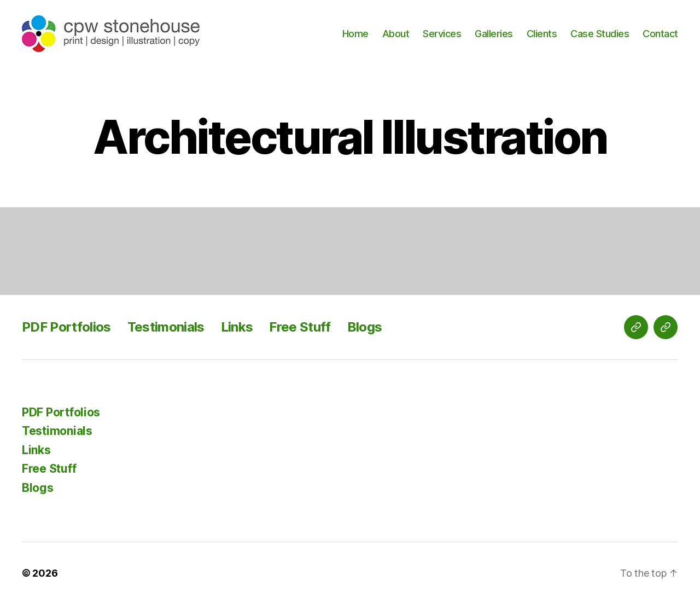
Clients (542, 34)
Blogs (365, 327)
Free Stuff (300, 327)
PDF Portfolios (66, 327)
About (396, 34)
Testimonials (166, 327)
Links (237, 327)
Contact (660, 34)
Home (355, 34)
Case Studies (600, 34)
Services (442, 34)
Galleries (494, 34)
